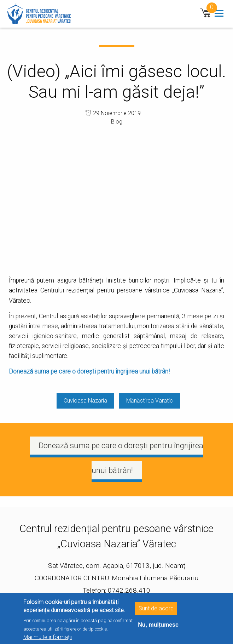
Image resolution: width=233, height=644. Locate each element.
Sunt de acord (156, 608)
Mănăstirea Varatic (150, 401)
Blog (117, 122)
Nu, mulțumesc (158, 625)
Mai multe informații (48, 637)
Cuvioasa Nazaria (85, 401)
